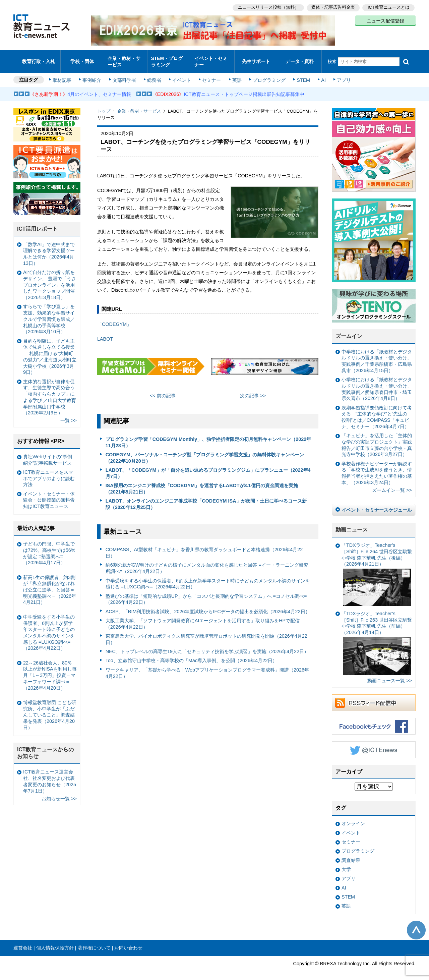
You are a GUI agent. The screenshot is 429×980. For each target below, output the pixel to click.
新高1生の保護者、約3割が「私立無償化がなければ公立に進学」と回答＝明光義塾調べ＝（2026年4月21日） (50, 584)
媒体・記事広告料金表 (332, 7)
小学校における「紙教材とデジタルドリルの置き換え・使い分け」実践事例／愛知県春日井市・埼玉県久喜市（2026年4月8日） (377, 383)
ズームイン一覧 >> (392, 484)
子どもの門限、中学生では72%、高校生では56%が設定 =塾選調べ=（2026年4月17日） (49, 547)
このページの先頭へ (416, 924)
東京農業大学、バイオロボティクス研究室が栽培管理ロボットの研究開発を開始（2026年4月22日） (206, 633)
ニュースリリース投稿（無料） (267, 7)
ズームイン (349, 330)
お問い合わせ (128, 942)
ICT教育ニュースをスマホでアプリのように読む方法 (49, 473)
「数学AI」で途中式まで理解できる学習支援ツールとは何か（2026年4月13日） (49, 248)
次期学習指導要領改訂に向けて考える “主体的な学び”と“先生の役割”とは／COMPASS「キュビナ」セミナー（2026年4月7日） (377, 411)
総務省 (154, 74)
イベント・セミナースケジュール (377, 504)
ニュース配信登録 (385, 20)
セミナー (210, 74)
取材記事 (64, 74)
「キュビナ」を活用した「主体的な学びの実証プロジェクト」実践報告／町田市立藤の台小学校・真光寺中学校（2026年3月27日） (377, 439)
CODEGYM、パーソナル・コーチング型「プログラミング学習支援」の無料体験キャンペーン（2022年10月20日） (205, 452)
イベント (181, 74)
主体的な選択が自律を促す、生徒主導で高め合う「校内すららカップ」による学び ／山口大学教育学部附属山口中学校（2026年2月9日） (50, 391)
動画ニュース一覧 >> (390, 675)
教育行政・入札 (39, 59)
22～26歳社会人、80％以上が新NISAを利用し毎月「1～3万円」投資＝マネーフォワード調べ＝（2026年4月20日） (50, 670)
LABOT (105, 333)
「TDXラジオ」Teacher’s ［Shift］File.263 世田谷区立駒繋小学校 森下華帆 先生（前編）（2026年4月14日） (377, 637)
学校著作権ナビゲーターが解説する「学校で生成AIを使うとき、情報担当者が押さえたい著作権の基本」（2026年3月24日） (377, 467)
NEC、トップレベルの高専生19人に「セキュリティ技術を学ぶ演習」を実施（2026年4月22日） (207, 646)
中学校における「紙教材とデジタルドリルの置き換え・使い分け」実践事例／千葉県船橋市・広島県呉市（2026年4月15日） (377, 355)
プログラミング (267, 74)
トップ (104, 105)
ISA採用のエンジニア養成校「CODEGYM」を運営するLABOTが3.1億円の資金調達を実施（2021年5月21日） (202, 483)
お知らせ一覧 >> (59, 793)
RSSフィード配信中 (374, 697)
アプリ (340, 74)
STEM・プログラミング (169, 58)
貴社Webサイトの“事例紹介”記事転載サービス (48, 454)
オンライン (353, 818)
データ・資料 (300, 59)
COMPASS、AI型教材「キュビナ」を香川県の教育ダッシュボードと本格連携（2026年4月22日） (204, 547)
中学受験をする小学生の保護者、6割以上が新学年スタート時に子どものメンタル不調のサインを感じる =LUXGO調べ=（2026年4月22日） (208, 578)
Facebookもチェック (374, 720)
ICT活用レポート (38, 223)
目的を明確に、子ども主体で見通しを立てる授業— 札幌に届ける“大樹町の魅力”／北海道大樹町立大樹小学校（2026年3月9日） (50, 351)
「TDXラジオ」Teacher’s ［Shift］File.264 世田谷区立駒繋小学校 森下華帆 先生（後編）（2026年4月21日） (377, 569)
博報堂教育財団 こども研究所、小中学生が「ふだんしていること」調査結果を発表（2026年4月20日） (50, 709)
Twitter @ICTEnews (374, 744)
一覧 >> (69, 415)
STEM (301, 74)
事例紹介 (93, 74)
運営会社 (23, 942)
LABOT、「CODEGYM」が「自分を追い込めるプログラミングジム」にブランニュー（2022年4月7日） (208, 468)
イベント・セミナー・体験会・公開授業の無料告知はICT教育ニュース (49, 494)
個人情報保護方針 (55, 942)
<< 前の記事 (163, 390)
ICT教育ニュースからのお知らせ (46, 747)
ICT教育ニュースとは (389, 7)
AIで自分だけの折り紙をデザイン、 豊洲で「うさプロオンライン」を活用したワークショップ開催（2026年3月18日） (50, 279)
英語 (235, 74)
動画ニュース (352, 524)
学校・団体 (82, 59)
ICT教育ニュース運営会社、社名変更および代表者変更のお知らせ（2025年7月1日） (50, 775)
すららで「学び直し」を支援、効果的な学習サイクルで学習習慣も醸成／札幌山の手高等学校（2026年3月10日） (49, 313)
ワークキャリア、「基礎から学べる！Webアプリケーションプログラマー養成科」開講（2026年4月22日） (207, 667)
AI (320, 74)
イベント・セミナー (211, 58)
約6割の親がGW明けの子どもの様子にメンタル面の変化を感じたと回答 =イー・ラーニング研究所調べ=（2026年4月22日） (207, 562)
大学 (346, 864)
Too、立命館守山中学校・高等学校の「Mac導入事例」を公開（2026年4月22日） (191, 655)
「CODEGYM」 (114, 318)
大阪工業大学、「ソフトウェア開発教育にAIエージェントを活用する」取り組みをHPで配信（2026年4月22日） (203, 618)
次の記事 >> (253, 390)
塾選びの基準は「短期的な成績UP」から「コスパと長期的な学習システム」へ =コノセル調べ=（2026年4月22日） (206, 593)
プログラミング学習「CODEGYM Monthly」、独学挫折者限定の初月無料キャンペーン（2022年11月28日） (208, 437)
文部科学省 (125, 74)
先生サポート (256, 59)
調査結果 (351, 854)
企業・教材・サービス (124, 58)
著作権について (94, 942)
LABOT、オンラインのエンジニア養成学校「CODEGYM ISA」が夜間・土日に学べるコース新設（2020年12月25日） (206, 498)
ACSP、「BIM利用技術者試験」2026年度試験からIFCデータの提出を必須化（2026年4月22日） (208, 606)
